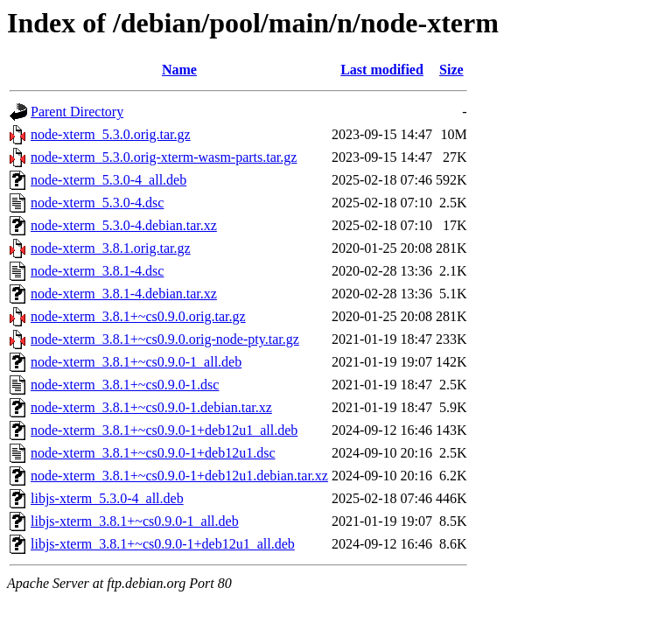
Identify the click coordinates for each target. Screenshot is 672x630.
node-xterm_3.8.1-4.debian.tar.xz (124, 294)
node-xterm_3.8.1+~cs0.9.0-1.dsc (125, 385)
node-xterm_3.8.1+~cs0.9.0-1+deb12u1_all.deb (164, 430)
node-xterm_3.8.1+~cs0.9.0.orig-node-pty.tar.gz (165, 339)
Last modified (382, 70)
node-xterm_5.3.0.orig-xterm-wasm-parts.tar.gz (164, 157)
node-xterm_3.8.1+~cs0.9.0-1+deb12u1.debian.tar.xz (179, 476)
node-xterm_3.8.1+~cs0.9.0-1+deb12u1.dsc (153, 453)
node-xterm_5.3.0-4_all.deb (108, 180)
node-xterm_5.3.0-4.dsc (97, 203)
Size (451, 70)
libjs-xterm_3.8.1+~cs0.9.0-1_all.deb (135, 521)
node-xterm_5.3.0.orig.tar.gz (111, 134)
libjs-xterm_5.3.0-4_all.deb (107, 498)
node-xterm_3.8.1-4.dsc (97, 271)
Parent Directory (77, 112)
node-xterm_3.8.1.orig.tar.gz (111, 248)
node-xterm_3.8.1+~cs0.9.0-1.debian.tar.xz (151, 407)
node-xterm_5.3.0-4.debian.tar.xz (124, 225)
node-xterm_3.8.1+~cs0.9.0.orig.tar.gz (138, 316)
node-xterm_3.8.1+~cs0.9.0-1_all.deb (136, 362)
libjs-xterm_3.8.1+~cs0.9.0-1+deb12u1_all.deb (163, 544)
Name (179, 70)
